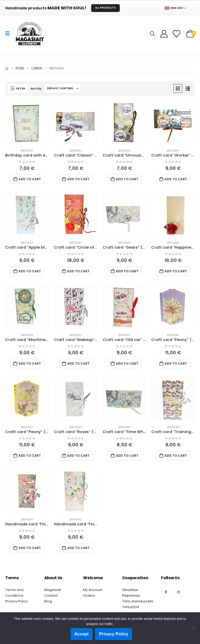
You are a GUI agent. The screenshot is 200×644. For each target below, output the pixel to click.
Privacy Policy (16, 601)
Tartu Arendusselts (138, 601)
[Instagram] (179, 592)
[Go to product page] (27, 123)
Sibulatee (130, 590)
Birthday (27, 151)
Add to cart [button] (30, 179)
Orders (89, 595)
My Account (93, 590)
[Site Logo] (30, 34)
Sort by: (36, 88)
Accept (82, 634)
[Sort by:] (63, 88)
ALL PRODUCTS (105, 8)
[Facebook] (166, 592)
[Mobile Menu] (9, 34)
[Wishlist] (177, 34)
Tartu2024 (131, 607)
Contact (51, 595)
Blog (48, 601)
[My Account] (164, 34)
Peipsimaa (131, 595)
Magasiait (53, 590)
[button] (153, 34)
